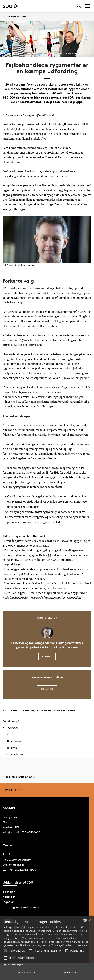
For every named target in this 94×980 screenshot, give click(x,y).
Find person (11, 817)
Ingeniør (8, 902)
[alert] (47, 948)
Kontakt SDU (12, 827)
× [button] (90, 920)
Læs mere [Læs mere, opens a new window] (82, 945)
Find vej (8, 822)
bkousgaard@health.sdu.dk (39, 115)
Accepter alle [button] (27, 973)
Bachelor (9, 892)
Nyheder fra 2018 (17, 16)
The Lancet (47, 689)
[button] (5, 951)
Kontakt (47, 657)
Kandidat (9, 897)
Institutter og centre (17, 860)
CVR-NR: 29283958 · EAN (19, 870)
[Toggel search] (79, 6)
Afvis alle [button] (70, 972)
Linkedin (14, 741)
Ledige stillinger (14, 865)
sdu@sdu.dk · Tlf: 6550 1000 (21, 832)
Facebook (11, 728)
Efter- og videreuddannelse (21, 907)
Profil (6, 854)
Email (12, 748)
